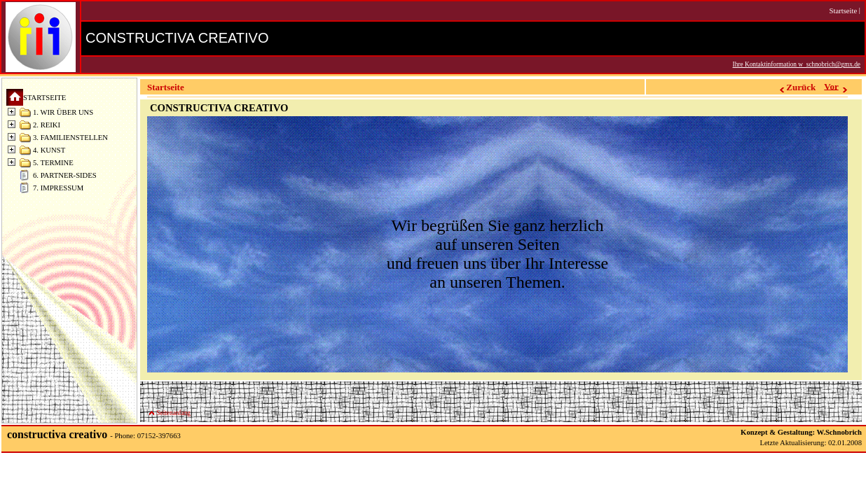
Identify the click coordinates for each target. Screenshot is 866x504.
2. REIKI (47, 125)
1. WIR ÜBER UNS (63, 112)
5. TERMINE (53, 163)
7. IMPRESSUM (58, 188)
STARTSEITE (44, 98)
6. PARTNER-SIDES (65, 175)
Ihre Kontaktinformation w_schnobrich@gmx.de (797, 64)
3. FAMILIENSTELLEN (70, 138)
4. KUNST (49, 150)
